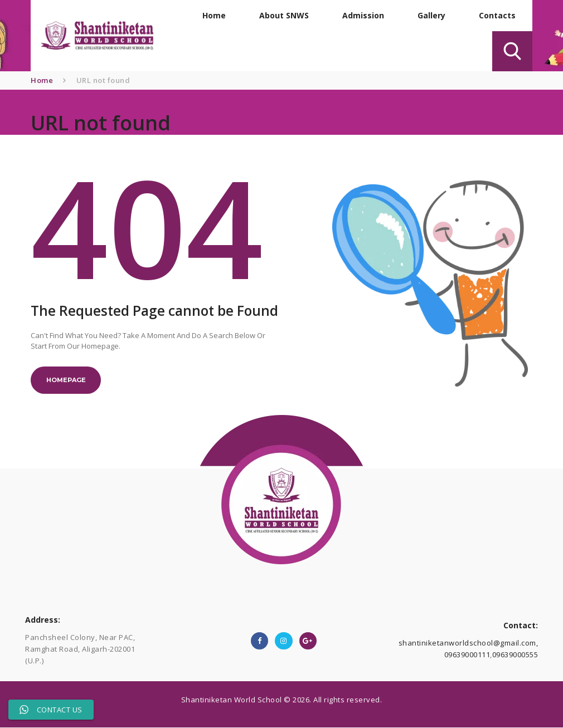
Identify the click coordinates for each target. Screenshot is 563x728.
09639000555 (515, 655)
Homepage (66, 380)
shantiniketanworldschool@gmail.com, (469, 643)
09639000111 (467, 655)
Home (42, 80)
